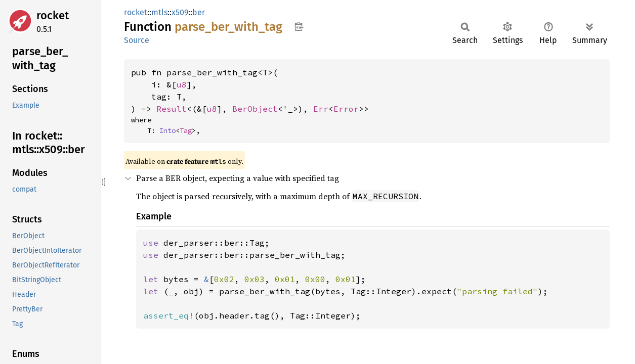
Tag (186, 130)
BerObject (255, 109)
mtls (159, 12)
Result (172, 109)
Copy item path (299, 26)
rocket (53, 15)
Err (321, 109)
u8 (182, 84)
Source (137, 40)
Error (346, 109)
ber (199, 12)
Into (167, 130)
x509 (180, 12)
